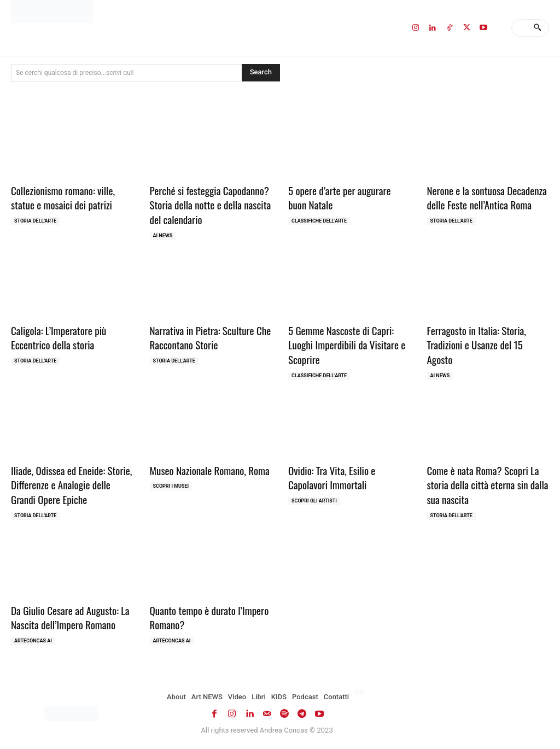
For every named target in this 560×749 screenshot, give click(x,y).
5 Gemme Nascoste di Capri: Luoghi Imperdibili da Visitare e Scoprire (347, 345)
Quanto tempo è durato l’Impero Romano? (209, 618)
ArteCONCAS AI (33, 641)
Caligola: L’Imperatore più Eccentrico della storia (59, 338)
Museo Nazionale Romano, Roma (210, 470)
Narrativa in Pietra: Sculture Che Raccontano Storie (211, 338)
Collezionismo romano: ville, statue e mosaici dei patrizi (63, 198)
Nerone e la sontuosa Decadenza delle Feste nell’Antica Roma (487, 198)
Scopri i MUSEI (171, 486)
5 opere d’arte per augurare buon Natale (339, 198)
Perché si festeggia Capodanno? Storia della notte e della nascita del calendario (211, 205)
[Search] (537, 28)
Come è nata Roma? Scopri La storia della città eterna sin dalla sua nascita (488, 485)
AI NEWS (163, 236)
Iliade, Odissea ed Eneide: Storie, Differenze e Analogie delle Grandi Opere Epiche (71, 485)
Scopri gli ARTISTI (314, 501)
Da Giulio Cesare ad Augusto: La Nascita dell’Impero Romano (70, 618)
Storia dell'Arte (35, 221)
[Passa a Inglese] (361, 692)
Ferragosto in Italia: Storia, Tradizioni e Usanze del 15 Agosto (477, 345)
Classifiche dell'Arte (319, 221)
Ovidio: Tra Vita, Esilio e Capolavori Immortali (332, 478)
